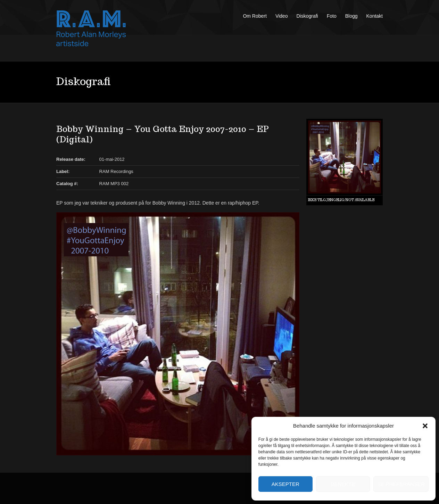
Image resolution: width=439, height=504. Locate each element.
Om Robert (255, 16)
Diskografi (307, 16)
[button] (425, 426)
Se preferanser (401, 484)
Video (282, 16)
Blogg (351, 16)
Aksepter (285, 484)
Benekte (343, 484)
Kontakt (375, 16)
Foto (332, 16)
